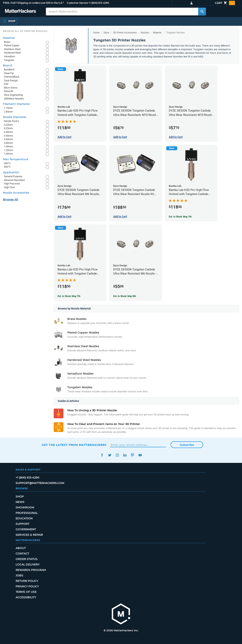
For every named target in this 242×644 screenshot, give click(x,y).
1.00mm (8, 146)
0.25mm (8, 128)
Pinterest (132, 455)
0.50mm (8, 136)
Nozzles (145, 33)
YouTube (140, 455)
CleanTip (9, 73)
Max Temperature (16, 159)
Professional (27, 513)
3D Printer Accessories (125, 33)
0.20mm (8, 125)
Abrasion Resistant (14, 180)
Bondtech (9, 69)
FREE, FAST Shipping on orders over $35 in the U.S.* (33, 3)
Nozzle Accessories (16, 193)
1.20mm (8, 150)
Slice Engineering (13, 95)
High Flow (9, 187)
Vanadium (9, 56)
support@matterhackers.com (40, 483)
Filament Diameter (17, 104)
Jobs (19, 575)
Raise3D (9, 91)
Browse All (10, 199)
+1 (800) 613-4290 (99, 3)
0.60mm (8, 139)
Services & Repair (29, 535)
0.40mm (8, 132)
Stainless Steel (12, 49)
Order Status (27, 559)
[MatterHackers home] (121, 614)
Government (26, 529)
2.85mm (8, 112)
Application (11, 172)
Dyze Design (11, 80)
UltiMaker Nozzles (14, 99)
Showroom (25, 507)
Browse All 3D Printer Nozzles (25, 31)
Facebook (102, 455)
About (21, 548)
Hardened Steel (12, 53)
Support (22, 524)
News (20, 502)
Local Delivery (28, 564)
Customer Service (77, 3)
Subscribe (187, 445)
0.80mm (8, 143)
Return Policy (27, 581)
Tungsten (9, 60)
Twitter (110, 455)
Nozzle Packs (11, 121)
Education (24, 518)
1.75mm (8, 108)
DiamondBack (12, 77)
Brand (7, 65)
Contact (22, 554)
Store (106, 33)
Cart (225, 3)
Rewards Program (31, 570)
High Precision (12, 184)
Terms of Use (26, 592)
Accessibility (26, 597)
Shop (20, 496)
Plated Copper (12, 45)
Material (157, 33)
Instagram (117, 455)
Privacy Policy (27, 586)
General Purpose (13, 176)
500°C (7, 167)
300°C (7, 163)
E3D (6, 84)
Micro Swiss (11, 88)
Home (96, 33)
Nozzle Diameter (15, 117)
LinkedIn (125, 455)
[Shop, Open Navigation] (9, 21)
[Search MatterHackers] (202, 12)
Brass (7, 42)
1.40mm (8, 154)
